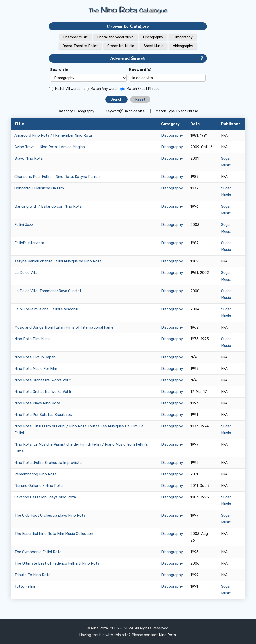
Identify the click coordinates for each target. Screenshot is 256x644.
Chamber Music (76, 37)
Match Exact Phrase (143, 89)
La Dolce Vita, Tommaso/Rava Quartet (48, 291)
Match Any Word (104, 89)
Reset (140, 99)
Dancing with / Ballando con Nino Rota (48, 206)
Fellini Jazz (24, 225)
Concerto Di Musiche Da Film (39, 188)
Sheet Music (154, 46)
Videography (183, 46)
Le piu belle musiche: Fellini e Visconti (46, 309)
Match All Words (68, 89)
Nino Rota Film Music (32, 339)
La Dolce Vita (26, 273)
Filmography (183, 37)
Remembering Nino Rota (35, 474)
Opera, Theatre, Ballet (80, 46)
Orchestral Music (121, 46)
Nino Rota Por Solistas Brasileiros (43, 415)
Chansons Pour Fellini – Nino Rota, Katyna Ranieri (57, 177)
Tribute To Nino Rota (32, 575)
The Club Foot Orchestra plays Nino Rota (50, 515)
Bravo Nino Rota (29, 158)
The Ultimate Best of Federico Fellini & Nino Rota (57, 563)
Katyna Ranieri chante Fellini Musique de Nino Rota (58, 261)
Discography (153, 37)
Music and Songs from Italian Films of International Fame (64, 327)
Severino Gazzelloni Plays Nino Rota (45, 497)
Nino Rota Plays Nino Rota (37, 403)
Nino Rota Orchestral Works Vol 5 (43, 392)
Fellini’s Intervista (29, 243)
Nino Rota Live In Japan (35, 357)
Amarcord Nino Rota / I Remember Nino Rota (53, 135)
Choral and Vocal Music (116, 37)
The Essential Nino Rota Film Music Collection (54, 534)
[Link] (128, 10)
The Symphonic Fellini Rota (38, 552)
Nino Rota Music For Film (36, 369)
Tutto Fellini (25, 586)
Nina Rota (167, 635)
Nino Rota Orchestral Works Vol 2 (43, 380)
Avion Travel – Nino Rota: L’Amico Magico (50, 147)
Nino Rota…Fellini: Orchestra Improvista (48, 463)
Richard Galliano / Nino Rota (39, 486)
